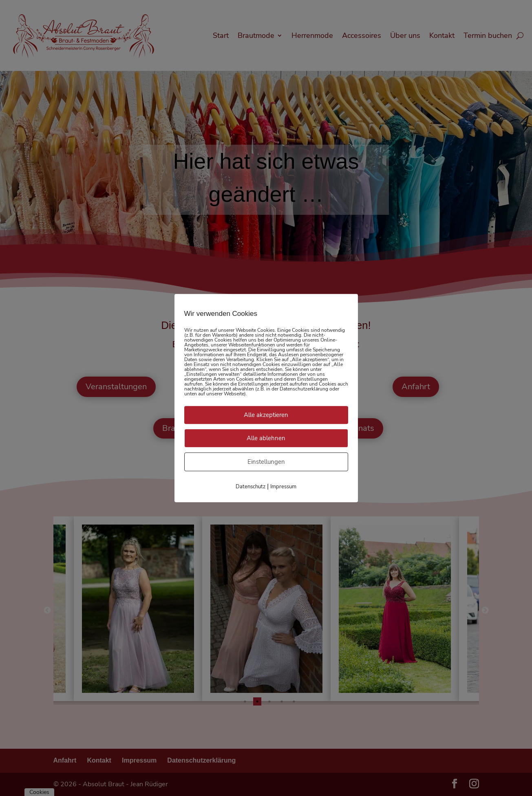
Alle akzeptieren (266, 415)
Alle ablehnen (266, 438)
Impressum (283, 487)
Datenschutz (251, 487)
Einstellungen (266, 462)
